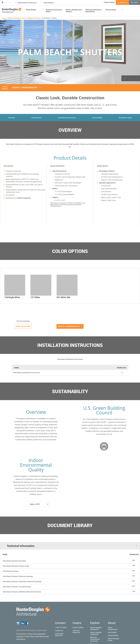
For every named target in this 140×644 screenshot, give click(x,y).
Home (4, 18)
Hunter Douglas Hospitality (26, 3)
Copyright (20, 636)
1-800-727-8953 (61, 627)
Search (135, 2)
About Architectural (113, 628)
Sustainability (97, 118)
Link (134, 591)
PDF (134, 561)
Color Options (36, 118)
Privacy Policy (22, 634)
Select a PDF (39, 504)
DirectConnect (48, 3)
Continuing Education (59, 634)
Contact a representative (70, 326)
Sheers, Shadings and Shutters (31, 18)
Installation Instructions (67, 118)
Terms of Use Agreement (37, 634)
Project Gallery (109, 2)
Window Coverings (14, 18)
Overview (12, 118)
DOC (134, 586)
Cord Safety (112, 632)
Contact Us (122, 2)
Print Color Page (23, 326)
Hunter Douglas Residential (96, 628)
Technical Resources (76, 631)
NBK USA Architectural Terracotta (95, 639)
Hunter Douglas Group (114, 639)
